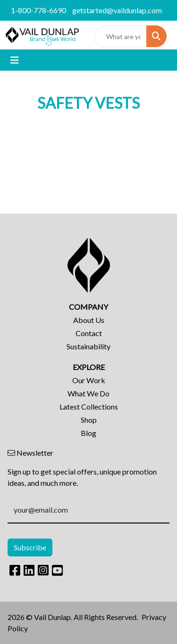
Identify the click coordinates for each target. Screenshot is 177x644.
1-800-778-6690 (38, 10)
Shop (89, 420)
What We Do (88, 393)
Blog (88, 433)
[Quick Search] (120, 36)
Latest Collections (89, 407)
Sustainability (88, 346)
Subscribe (30, 547)
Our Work (89, 380)
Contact (89, 333)
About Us (89, 320)
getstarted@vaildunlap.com (117, 10)
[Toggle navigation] (15, 60)
